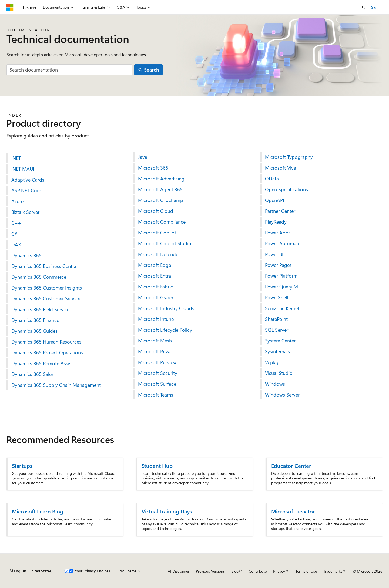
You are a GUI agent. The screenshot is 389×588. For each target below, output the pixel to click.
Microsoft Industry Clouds (166, 308)
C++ (16, 223)
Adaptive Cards (28, 180)
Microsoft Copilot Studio (165, 243)
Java (143, 157)
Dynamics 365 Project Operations (47, 352)
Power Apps (278, 233)
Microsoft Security (158, 373)
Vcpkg (272, 362)
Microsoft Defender (159, 254)
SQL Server (277, 330)
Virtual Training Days (167, 511)
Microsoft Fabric (155, 287)
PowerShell (276, 297)
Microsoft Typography (289, 157)
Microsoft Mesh (155, 341)
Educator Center (291, 466)
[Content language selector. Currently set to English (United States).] (31, 571)
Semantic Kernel (282, 308)
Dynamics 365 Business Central (44, 266)
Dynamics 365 (26, 255)
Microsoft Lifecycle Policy (165, 330)
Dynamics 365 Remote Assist (42, 363)
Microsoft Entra (155, 276)
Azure (17, 201)
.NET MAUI (23, 169)
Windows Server (282, 395)
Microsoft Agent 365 (160, 189)
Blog (235, 571)
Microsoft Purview (157, 362)
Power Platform (281, 276)
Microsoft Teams (156, 395)
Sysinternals (277, 351)
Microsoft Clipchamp (161, 200)
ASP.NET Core (26, 190)
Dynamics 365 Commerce (39, 277)
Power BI (274, 254)
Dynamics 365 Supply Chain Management (56, 385)
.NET (16, 158)
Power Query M (281, 287)
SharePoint (276, 319)
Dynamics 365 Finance (35, 320)
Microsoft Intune (156, 319)
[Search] (149, 70)
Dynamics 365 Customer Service (46, 298)
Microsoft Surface (157, 384)
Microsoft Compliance (162, 222)
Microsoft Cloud (156, 211)
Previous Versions (210, 571)
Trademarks (333, 571)
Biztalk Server (25, 212)
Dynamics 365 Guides (34, 331)
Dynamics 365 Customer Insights (47, 288)
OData (272, 179)
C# (14, 234)
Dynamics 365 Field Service (40, 309)
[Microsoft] (10, 7)
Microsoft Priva (154, 351)
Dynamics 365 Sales (33, 374)
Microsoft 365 (153, 168)
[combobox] (69, 70)
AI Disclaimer (179, 571)
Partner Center (280, 211)
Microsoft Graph (156, 297)
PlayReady (276, 222)
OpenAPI (275, 200)
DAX (16, 244)
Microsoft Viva (281, 168)
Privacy (279, 571)
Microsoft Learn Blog (38, 511)
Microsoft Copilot (157, 233)
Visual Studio (279, 373)
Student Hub (157, 466)
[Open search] (364, 7)
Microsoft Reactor (293, 511)
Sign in (377, 7)
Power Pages (278, 265)
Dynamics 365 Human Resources (46, 342)
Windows (275, 384)
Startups (22, 466)
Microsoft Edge (155, 265)
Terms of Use (306, 571)
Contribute (258, 571)
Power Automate (283, 243)
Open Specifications (286, 189)
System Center (280, 341)
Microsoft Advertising (161, 179)
